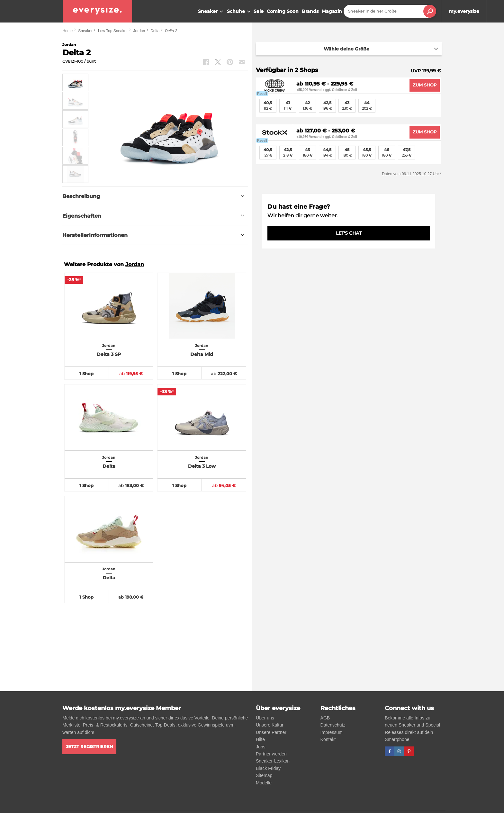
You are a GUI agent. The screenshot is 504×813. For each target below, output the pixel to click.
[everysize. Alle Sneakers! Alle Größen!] (97, 11)
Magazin (332, 11)
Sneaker (211, 12)
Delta (155, 31)
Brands (310, 11)
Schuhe (239, 12)
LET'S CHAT (349, 233)
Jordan (139, 31)
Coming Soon (283, 11)
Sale (259, 11)
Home (67, 31)
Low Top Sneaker (113, 31)
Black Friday (268, 768)
